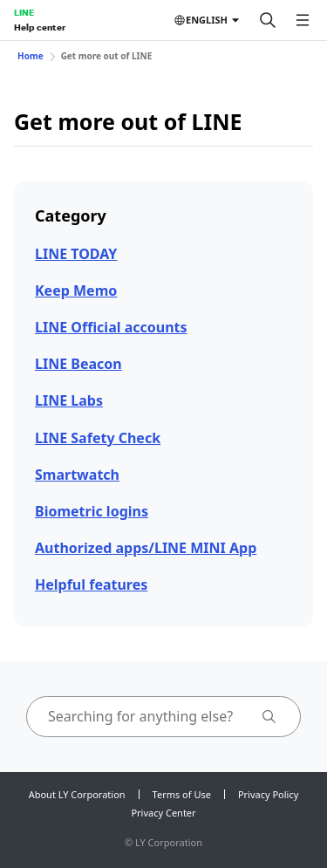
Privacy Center (163, 813)
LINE (24, 12)
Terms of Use (182, 794)
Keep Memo (76, 290)
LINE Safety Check (98, 438)
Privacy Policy (268, 794)
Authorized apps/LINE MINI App (146, 548)
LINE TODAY (76, 254)
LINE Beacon (78, 364)
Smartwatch (77, 475)
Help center (40, 27)
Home (31, 56)
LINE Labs (69, 400)
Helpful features (91, 584)
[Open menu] (303, 20)
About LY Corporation (77, 794)
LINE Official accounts (111, 327)
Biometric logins (92, 511)
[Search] (268, 20)
